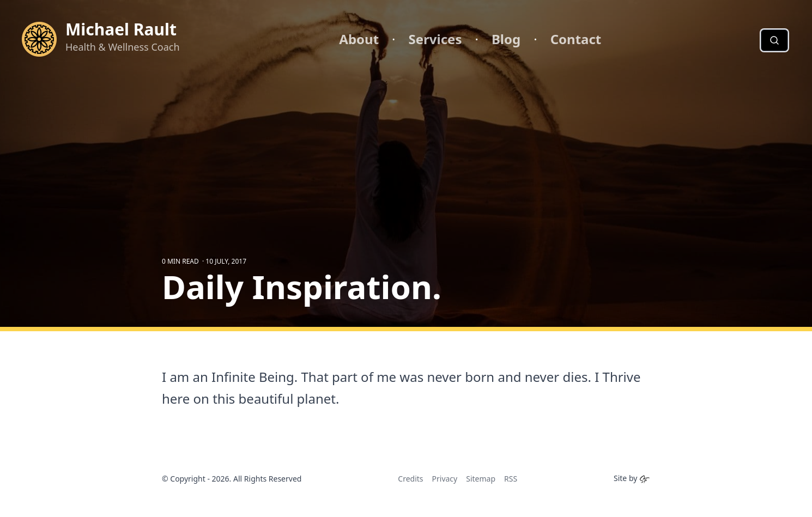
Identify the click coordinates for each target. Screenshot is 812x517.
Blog (506, 39)
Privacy (445, 479)
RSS (511, 479)
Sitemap (481, 479)
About (359, 39)
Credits (410, 479)
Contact (576, 39)
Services (435, 39)
